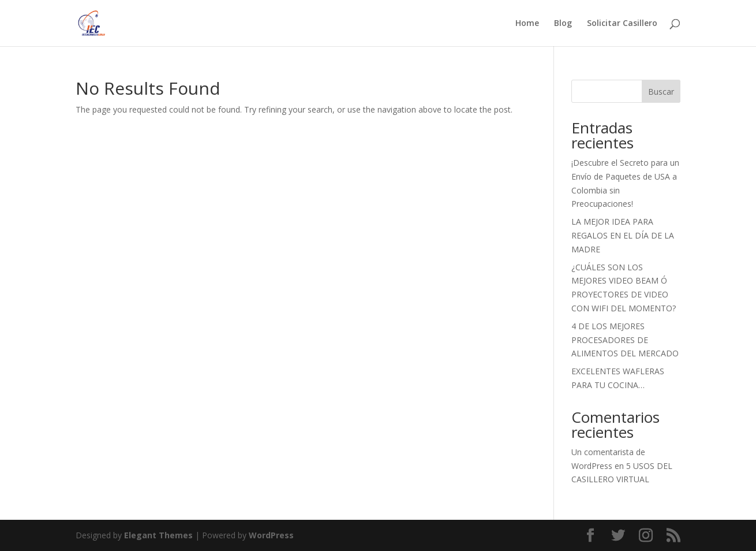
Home (527, 24)
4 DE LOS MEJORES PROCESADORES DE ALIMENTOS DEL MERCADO (625, 340)
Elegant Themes (158, 535)
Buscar (661, 92)
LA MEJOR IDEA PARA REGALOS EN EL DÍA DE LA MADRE (623, 235)
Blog (563, 24)
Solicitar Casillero (622, 24)
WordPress (271, 535)
